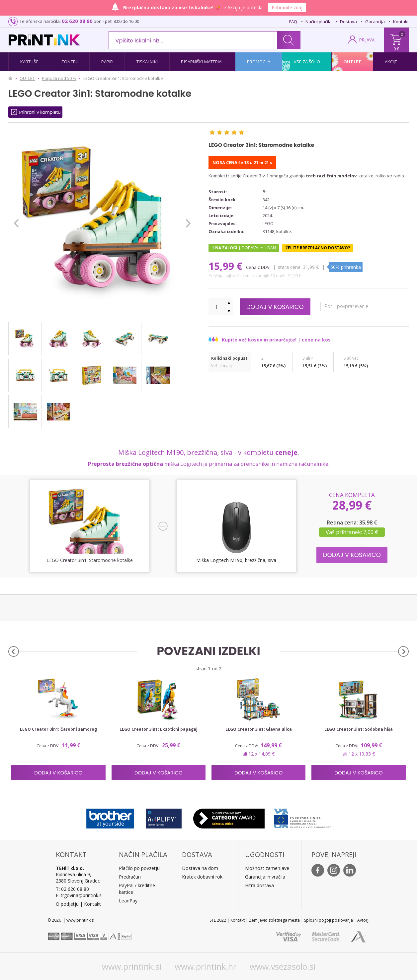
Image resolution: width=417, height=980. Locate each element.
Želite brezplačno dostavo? (318, 248)
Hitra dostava (259, 885)
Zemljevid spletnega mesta (274, 920)
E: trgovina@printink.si (79, 895)
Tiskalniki (147, 62)
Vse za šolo (307, 62)
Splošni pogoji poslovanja (329, 920)
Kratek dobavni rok (202, 877)
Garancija (375, 22)
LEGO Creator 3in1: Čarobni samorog (58, 729)
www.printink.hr (206, 966)
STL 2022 (218, 920)
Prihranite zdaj (287, 7)
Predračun (130, 877)
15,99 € (227, 266)
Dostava (348, 22)
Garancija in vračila (265, 877)
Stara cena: (290, 267)
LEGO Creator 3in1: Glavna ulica (259, 729)
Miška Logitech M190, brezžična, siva (236, 560)
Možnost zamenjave (267, 868)
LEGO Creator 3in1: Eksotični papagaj (159, 729)
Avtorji (363, 920)
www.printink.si (132, 966)
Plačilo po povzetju (139, 868)
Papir (107, 62)
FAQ (293, 22)
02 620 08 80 (77, 21)
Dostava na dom (200, 868)
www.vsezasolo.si (283, 966)
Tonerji (70, 62)
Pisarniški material (202, 62)
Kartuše (29, 62)
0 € (396, 49)
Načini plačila (319, 22)
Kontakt (401, 22)
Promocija (259, 62)
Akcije (391, 62)
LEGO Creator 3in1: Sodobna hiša (359, 729)
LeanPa (127, 901)
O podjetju (67, 904)
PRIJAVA (367, 40)
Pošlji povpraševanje (347, 306)
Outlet (352, 62)
